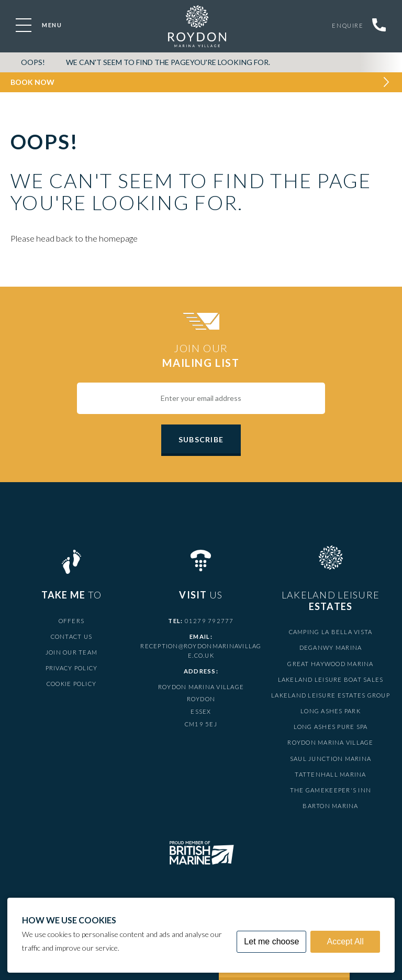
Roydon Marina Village (330, 742)
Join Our (201, 356)
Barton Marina (330, 806)
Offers (72, 621)
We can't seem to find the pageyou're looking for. (168, 62)
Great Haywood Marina (330, 664)
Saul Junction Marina (331, 759)
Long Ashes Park (331, 711)
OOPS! (33, 62)
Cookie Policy (71, 684)
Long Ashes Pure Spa (331, 727)
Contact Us (72, 636)
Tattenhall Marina (330, 774)
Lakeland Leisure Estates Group (331, 695)
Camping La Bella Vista (331, 632)
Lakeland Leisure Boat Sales (331, 679)
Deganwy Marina (331, 647)
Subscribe (201, 439)
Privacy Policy (72, 668)
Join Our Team (71, 652)
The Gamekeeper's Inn (331, 790)
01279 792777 (209, 621)
